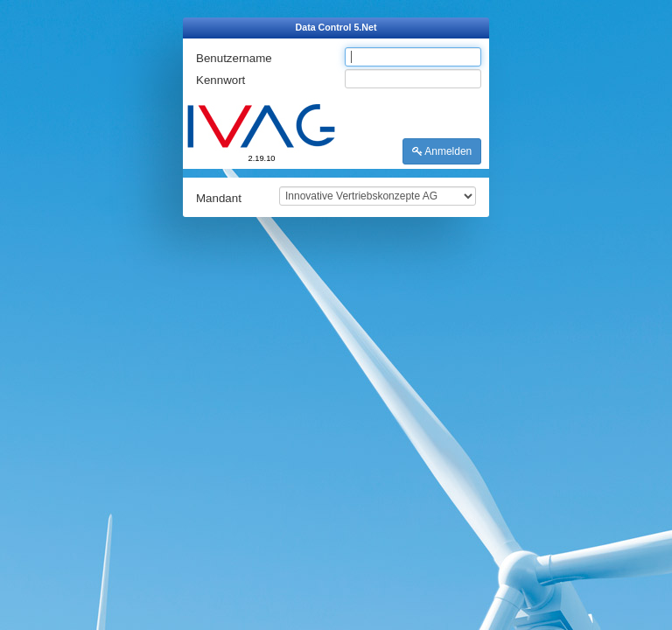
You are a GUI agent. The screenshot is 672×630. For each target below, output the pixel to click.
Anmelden (442, 151)
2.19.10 (261, 158)
